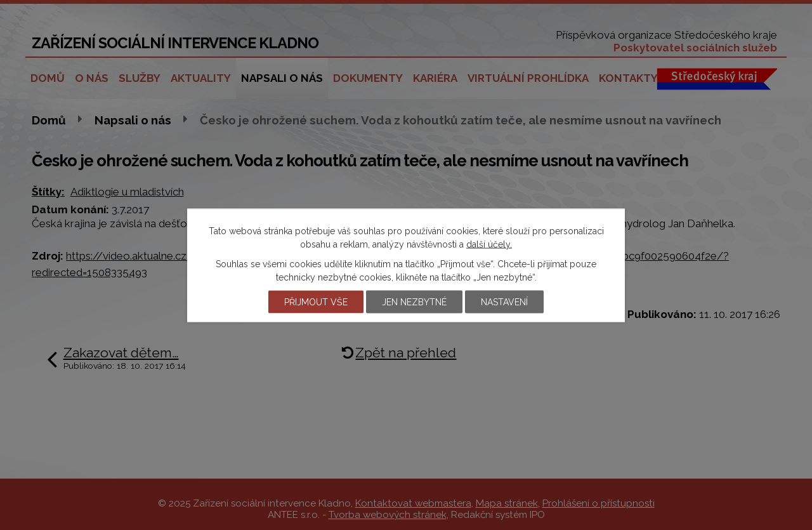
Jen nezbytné (414, 301)
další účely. (489, 244)
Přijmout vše (316, 301)
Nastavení (504, 301)
